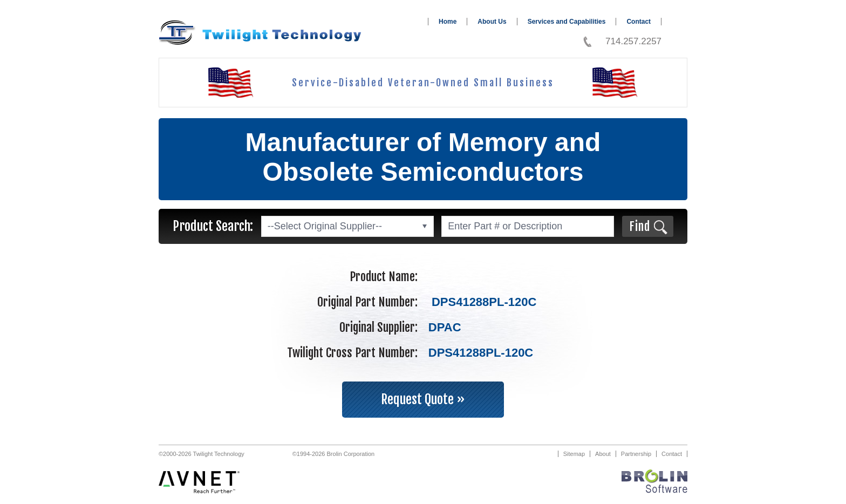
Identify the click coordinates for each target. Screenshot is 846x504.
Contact (639, 22)
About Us (492, 22)
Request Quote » (423, 399)
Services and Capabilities (567, 22)
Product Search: (213, 226)
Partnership (636, 454)
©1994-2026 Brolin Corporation (333, 454)
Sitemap (574, 454)
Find (640, 226)
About (603, 454)
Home (448, 22)
